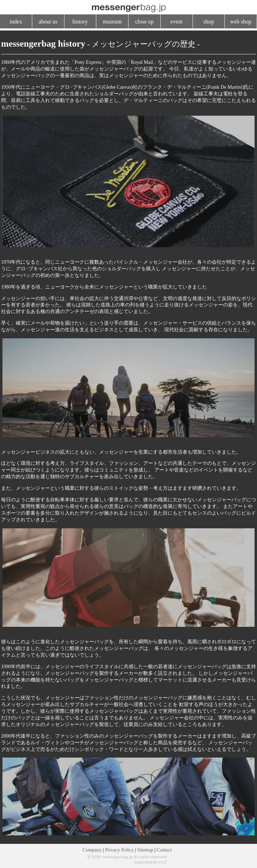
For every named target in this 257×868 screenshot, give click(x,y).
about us (48, 22)
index (16, 22)
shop (209, 22)
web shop (241, 22)
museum (112, 22)
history (80, 22)
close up (144, 22)
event (177, 22)
